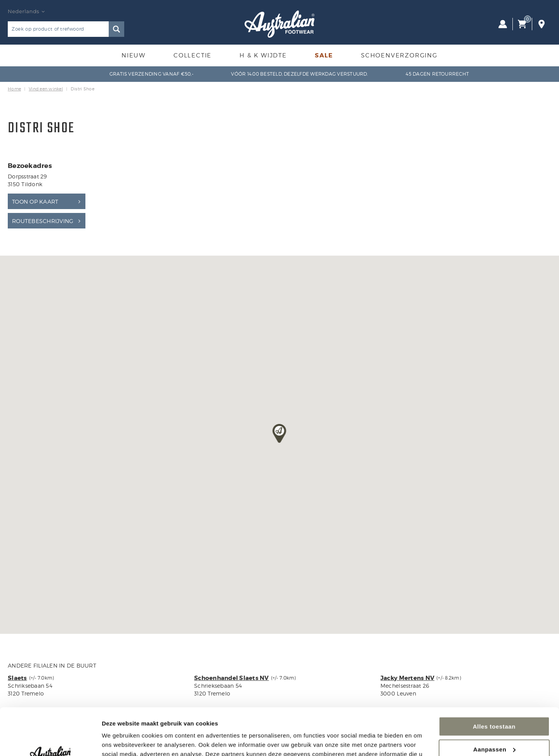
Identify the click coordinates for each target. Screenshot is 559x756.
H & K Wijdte (263, 55)
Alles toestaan (494, 682)
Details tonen (120, 741)
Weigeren (494, 728)
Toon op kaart (35, 202)
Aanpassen (494, 705)
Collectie (193, 55)
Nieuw (134, 55)
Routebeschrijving (43, 221)
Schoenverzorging (399, 55)
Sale (324, 55)
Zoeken (116, 29)
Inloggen (503, 24)
